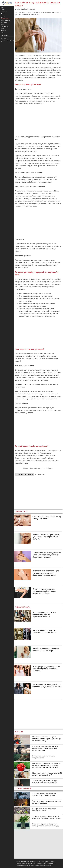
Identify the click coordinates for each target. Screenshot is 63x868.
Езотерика (4, 11)
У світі (2, 32)
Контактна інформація (8, 40)
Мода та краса (30, 9)
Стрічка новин (40, 475)
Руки (43, 468)
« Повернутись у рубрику (25, 475)
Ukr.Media (19, 80)
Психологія (4, 23)
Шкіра (32, 468)
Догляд (38, 468)
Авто (2, 7)
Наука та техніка (5, 21)
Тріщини (50, 468)
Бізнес (3, 9)
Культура (3, 17)
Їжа (2, 15)
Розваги (3, 25)
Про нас (3, 38)
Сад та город (4, 26)
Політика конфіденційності (9, 42)
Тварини (3, 30)
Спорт (2, 28)
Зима (26, 468)
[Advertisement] (38, 120)
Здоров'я (3, 13)
